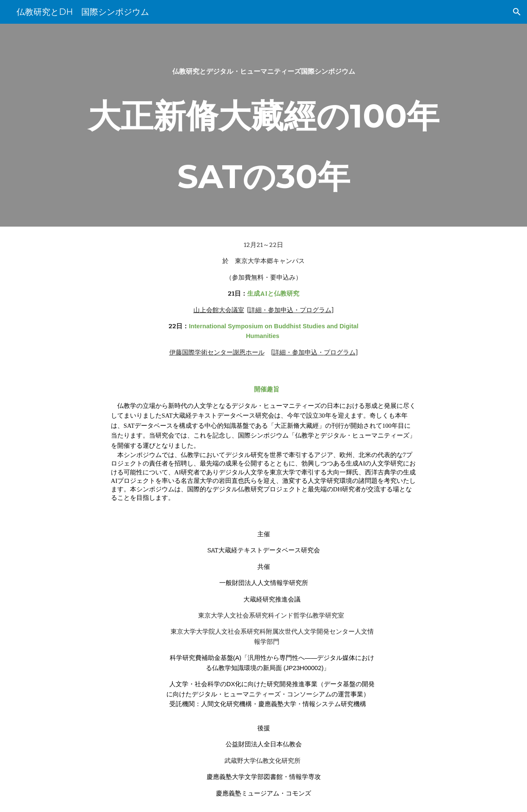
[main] (263, 125)
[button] (517, 12)
